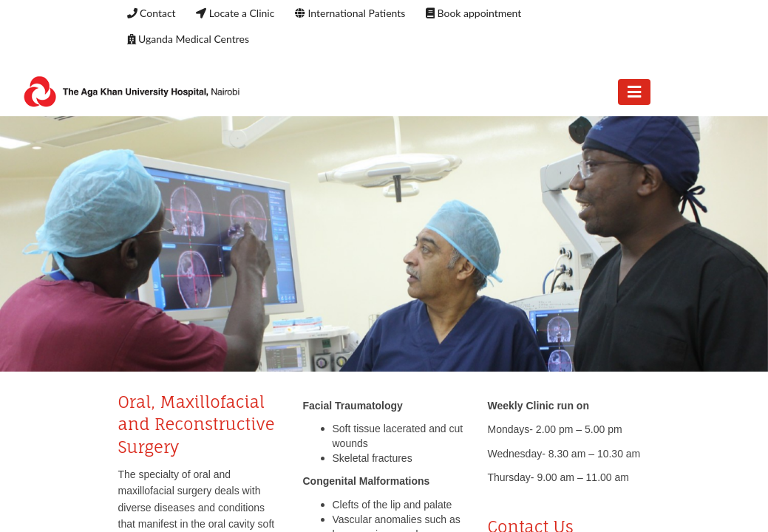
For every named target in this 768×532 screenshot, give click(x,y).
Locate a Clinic (235, 13)
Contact (152, 13)
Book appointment (473, 13)
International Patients (350, 13)
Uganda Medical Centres (188, 39)
